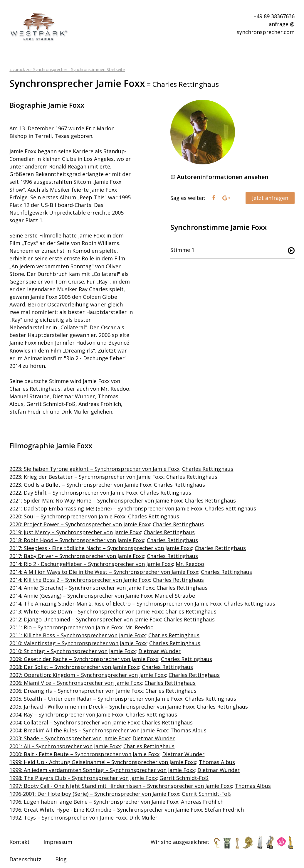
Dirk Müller (143, 818)
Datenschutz (25, 859)
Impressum (58, 842)
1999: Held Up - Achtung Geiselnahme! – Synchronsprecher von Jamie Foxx (103, 762)
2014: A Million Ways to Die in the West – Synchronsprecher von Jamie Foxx (104, 572)
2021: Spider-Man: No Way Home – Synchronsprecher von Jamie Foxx (96, 500)
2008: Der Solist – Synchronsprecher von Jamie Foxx (74, 667)
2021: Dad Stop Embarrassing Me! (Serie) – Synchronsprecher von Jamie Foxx (106, 508)
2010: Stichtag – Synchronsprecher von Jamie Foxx (73, 651)
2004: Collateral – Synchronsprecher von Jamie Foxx (74, 722)
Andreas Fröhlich (202, 802)
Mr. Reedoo (190, 564)
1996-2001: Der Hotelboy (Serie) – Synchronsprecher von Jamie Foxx (94, 794)
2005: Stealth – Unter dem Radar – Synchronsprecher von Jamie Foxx (96, 699)
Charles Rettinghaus (208, 469)
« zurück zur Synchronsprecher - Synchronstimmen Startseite (67, 69)
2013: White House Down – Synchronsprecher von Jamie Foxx (86, 611)
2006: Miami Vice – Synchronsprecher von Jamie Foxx (76, 683)
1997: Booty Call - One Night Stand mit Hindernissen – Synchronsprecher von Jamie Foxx (121, 786)
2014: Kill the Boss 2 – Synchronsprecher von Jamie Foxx (80, 580)
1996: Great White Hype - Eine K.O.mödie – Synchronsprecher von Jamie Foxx (106, 810)
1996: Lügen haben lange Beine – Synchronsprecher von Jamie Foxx (94, 802)
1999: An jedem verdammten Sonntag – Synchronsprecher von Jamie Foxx (102, 770)
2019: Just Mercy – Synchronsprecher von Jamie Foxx (75, 532)
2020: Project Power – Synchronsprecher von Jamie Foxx (80, 524)
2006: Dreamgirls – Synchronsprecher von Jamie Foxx (76, 691)
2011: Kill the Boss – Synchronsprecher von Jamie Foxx (78, 635)
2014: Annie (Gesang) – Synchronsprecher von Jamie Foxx (81, 596)
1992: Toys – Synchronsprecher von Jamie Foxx (68, 818)
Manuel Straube (175, 596)
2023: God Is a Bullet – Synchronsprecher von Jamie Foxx (80, 485)
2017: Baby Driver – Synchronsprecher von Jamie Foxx (77, 556)
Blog (61, 859)
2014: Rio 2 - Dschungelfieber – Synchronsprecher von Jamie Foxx (91, 564)
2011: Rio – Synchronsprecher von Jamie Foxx (66, 627)
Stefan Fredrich (224, 810)
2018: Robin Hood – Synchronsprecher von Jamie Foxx (77, 540)
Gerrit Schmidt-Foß (184, 778)
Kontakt (20, 842)
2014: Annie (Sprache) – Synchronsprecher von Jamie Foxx (82, 588)
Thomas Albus (188, 730)
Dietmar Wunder (159, 651)
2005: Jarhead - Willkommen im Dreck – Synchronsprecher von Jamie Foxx (102, 707)
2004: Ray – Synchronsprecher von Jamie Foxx (66, 714)
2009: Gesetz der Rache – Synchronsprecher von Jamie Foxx (84, 659)
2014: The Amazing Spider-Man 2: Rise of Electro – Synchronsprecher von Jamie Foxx (115, 604)
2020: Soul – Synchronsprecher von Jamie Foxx (67, 516)
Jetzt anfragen (270, 198)
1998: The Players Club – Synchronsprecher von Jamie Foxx (83, 778)
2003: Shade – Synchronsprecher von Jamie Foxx (70, 738)
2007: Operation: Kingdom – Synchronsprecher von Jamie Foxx (88, 675)
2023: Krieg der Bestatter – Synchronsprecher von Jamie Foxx (87, 477)
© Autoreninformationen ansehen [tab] (219, 177)
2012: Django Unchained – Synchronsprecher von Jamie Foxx (85, 619)
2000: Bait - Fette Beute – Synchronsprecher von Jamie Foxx (84, 754)
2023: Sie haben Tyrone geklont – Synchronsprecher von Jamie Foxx (94, 469)
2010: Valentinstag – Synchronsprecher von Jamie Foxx (78, 643)
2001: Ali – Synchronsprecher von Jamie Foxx (65, 746)
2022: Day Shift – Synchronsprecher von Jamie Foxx (73, 493)
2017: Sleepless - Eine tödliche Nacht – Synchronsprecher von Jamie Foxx (101, 548)
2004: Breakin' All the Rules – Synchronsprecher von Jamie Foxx (89, 730)
